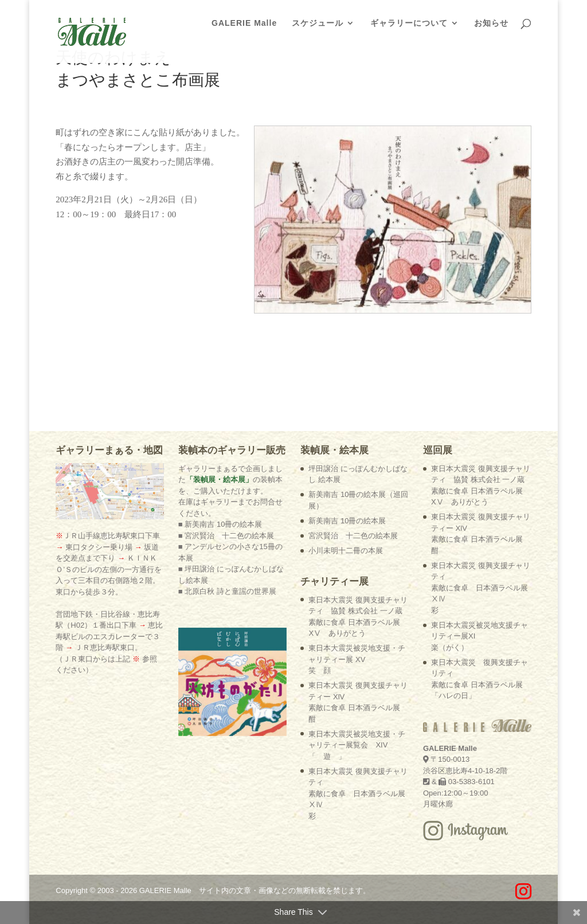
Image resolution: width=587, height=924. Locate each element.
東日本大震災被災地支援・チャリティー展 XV (357, 659)
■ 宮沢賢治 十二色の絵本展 (226, 536)
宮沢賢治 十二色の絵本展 (353, 536)
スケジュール (318, 23)
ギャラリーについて (409, 23)
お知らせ (491, 23)
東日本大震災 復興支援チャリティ (358, 794)
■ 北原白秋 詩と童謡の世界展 (227, 591)
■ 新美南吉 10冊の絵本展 (220, 524)
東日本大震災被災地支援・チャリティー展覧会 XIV (357, 745)
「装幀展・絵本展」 (219, 479)
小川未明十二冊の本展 (346, 551)
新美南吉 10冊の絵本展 (347, 521)
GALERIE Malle (244, 23)
